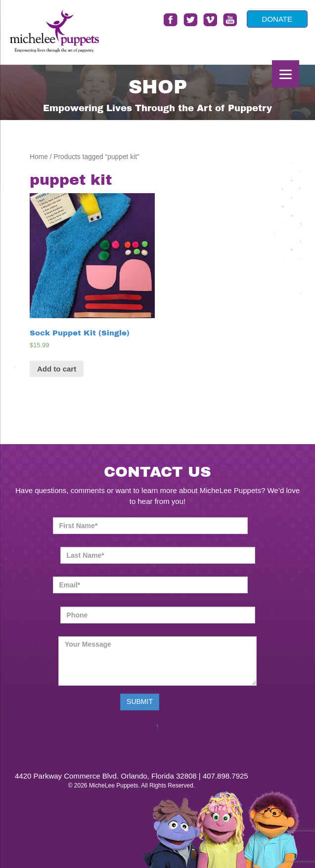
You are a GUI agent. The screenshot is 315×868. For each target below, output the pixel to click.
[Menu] (286, 74)
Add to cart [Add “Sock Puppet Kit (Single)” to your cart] (57, 369)
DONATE (277, 19)
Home (39, 157)
